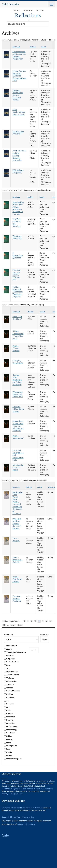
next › (13, 625)
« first (5, 621)
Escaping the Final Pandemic (17, 599)
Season (51, 487)
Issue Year (45, 634)
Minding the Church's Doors (18, 467)
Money (9, 755)
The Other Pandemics (17, 237)
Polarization (12, 681)
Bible (8, 710)
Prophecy (10, 659)
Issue (44, 46)
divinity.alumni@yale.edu (12, 794)
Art (8, 707)
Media (9, 752)
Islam (9, 749)
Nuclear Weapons (14, 759)
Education (11, 723)
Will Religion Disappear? (18, 171)
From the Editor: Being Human (18, 409)
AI (7, 701)
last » (20, 625)
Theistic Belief (12, 675)
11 (4, 625)
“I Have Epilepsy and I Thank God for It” (18, 335)
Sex (8, 668)
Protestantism (13, 662)
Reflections (28, 15)
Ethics (9, 736)
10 (51, 621)
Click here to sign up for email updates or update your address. (27, 789)
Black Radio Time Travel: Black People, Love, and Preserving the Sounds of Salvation (17, 503)
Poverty (10, 655)
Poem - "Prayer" (16, 539)
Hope (9, 743)
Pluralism (10, 697)
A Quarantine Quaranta (18, 255)
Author (33, 46)
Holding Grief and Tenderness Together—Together (18, 292)
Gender (10, 739)
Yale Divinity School (26, 824)
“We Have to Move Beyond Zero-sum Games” (17, 524)
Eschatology (12, 730)
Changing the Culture (18, 362)
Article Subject (11, 646)
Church (9, 713)
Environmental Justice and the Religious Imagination (19, 55)
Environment (12, 726)
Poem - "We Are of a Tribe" (17, 579)
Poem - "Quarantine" (18, 437)
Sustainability (12, 671)
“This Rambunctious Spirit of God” (19, 112)
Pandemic (11, 733)
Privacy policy (28, 817)
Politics (10, 694)
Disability (10, 717)
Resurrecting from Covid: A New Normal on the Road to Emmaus (18, 208)
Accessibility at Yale (11, 817)
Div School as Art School (18, 133)
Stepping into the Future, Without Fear (16, 275)
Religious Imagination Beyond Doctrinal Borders (18, 95)
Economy (10, 720)
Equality (10, 704)
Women (10, 688)
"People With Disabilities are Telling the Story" (17, 380)
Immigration (12, 746)
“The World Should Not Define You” (18, 395)
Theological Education (16, 652)
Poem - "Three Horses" (16, 348)
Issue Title (9, 634)
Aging (9, 649)
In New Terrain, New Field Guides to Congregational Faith (19, 76)
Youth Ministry (13, 691)
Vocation (10, 684)
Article (16, 46)
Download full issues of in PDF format (22, 808)
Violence (10, 678)
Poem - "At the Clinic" (17, 318)
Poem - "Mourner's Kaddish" (17, 560)
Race (8, 665)
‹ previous (14, 621)
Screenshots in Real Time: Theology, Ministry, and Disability (18, 426)
